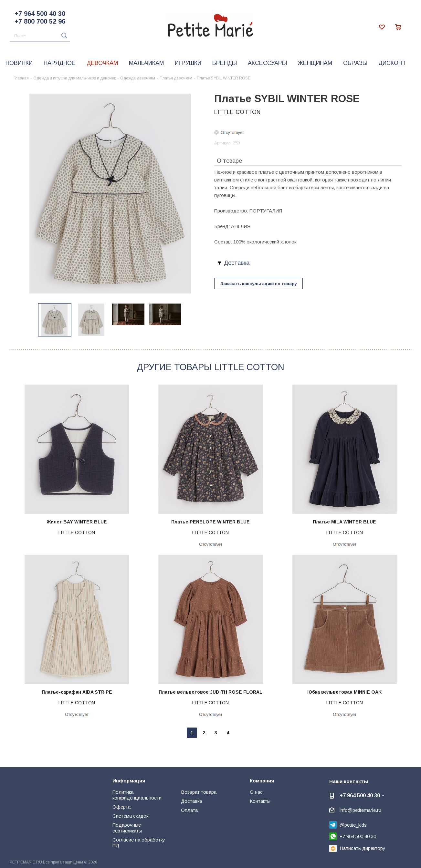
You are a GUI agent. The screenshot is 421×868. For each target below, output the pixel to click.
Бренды (225, 63)
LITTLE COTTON (237, 112)
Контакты (260, 801)
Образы (355, 63)
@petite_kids (353, 825)
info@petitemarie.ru (360, 810)
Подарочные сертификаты (127, 828)
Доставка (191, 801)
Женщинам (315, 63)
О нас (256, 792)
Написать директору (363, 848)
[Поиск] (40, 36)
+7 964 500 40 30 (40, 14)
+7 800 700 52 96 (40, 21)
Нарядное (60, 63)
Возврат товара (199, 792)
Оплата (189, 810)
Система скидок (130, 816)
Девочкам (102, 63)
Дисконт (392, 63)
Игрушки (188, 63)
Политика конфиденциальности (137, 795)
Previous (31, 320)
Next (189, 320)
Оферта (121, 807)
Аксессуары (267, 63)
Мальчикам (146, 63)
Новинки (19, 63)
